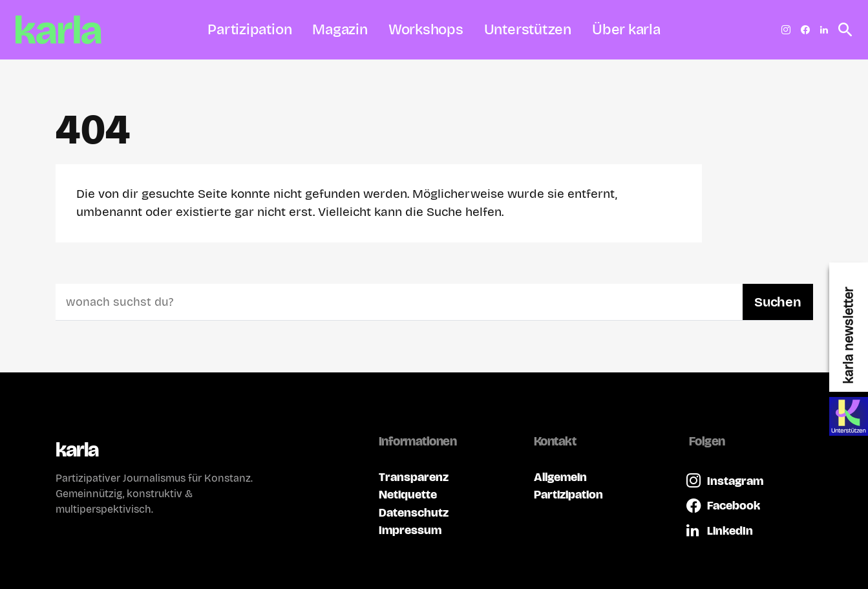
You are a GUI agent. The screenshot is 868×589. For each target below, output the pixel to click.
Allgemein (560, 477)
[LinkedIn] (824, 30)
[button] (842, 30)
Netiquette (408, 494)
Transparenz (414, 477)
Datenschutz (414, 512)
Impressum (410, 530)
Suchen (778, 302)
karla (77, 450)
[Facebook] (805, 30)
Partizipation (568, 494)
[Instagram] (786, 30)
